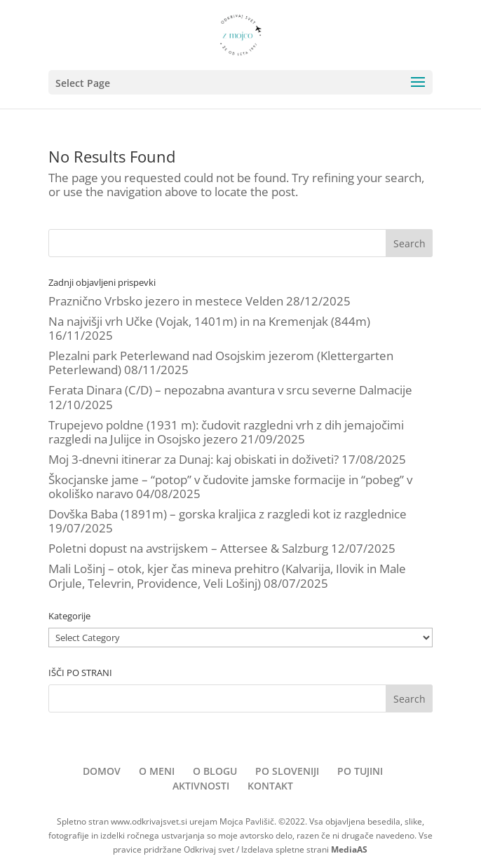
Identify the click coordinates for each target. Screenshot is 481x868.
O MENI (157, 771)
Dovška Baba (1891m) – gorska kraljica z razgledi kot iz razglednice (228, 514)
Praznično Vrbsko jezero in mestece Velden (166, 301)
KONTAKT (270, 786)
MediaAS (349, 849)
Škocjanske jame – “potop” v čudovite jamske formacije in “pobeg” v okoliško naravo (230, 487)
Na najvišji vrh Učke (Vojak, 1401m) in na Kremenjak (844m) (209, 321)
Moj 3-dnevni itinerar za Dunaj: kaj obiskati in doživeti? (194, 459)
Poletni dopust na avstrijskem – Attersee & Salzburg (188, 548)
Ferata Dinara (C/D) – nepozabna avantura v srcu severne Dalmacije (230, 390)
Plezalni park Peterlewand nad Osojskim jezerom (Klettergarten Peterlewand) (221, 363)
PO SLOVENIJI (287, 771)
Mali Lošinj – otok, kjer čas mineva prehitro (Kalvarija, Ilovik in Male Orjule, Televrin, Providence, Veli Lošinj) (227, 576)
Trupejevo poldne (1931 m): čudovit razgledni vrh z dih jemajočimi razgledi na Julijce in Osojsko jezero (226, 432)
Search (409, 243)
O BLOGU (215, 771)
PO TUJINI (360, 771)
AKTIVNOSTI (201, 786)
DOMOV (102, 771)
